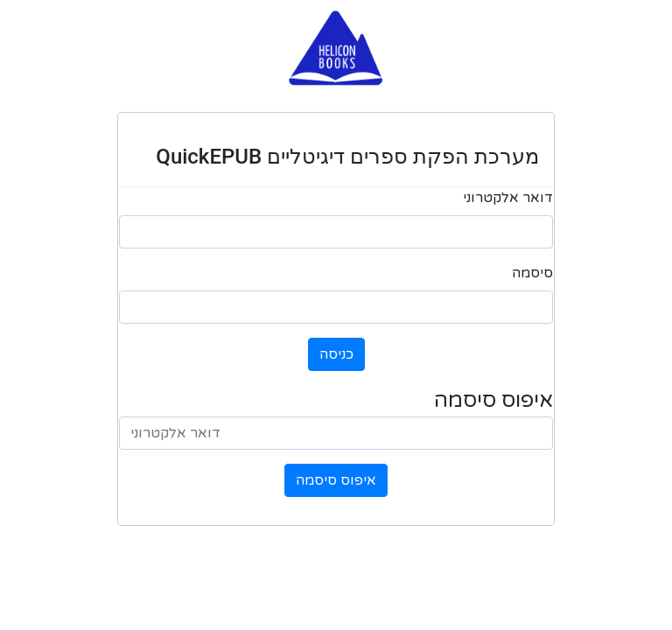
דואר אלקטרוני (508, 198)
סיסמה (532, 273)
